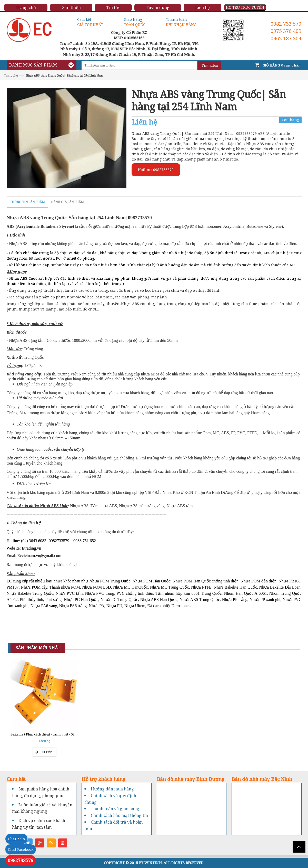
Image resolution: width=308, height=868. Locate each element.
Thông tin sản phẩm (27, 202)
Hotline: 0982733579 (156, 170)
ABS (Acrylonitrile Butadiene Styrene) (40, 226)
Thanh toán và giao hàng (115, 809)
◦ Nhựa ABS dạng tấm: (27, 340)
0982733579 (21, 860)
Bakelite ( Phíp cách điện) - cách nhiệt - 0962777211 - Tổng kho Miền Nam (67, 734)
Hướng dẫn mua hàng (112, 789)
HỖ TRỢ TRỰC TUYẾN (245, 7)
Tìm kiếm (210, 65)
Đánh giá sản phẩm (67, 202)
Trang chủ (11, 75)
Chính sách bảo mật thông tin (119, 815)
